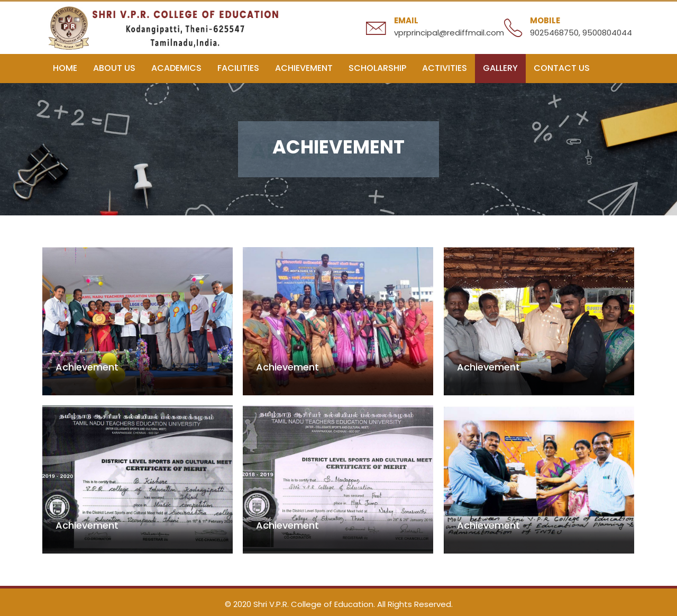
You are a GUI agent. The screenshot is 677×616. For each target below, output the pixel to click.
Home (65, 68)
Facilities (238, 68)
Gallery (500, 68)
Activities (445, 68)
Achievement (304, 68)
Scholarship (377, 68)
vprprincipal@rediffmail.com (449, 33)
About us (114, 68)
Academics (176, 68)
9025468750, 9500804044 (581, 33)
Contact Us (562, 68)
